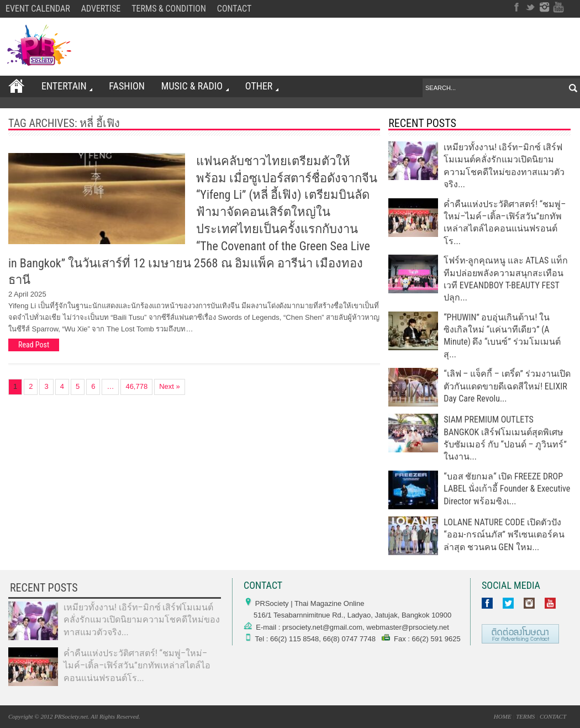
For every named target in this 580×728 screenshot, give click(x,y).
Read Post (34, 345)
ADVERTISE (101, 9)
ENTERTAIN (67, 86)
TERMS (525, 716)
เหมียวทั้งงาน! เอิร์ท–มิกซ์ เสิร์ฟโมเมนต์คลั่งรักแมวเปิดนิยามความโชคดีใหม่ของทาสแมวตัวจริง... (142, 620)
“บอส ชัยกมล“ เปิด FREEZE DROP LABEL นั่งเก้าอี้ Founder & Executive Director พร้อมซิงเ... (507, 489)
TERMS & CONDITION (169, 9)
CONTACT (234, 9)
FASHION (127, 86)
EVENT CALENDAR (38, 9)
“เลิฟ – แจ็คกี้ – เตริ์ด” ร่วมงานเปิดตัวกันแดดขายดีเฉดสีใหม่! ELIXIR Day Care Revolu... (507, 386)
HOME (503, 716)
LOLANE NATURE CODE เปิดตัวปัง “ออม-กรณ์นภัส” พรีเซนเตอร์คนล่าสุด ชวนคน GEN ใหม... (504, 535)
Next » (170, 386)
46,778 (136, 386)
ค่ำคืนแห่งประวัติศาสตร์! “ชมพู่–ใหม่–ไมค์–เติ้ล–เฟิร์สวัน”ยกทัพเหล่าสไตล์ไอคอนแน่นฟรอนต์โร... (137, 666)
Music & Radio (194, 86)
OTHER (261, 86)
